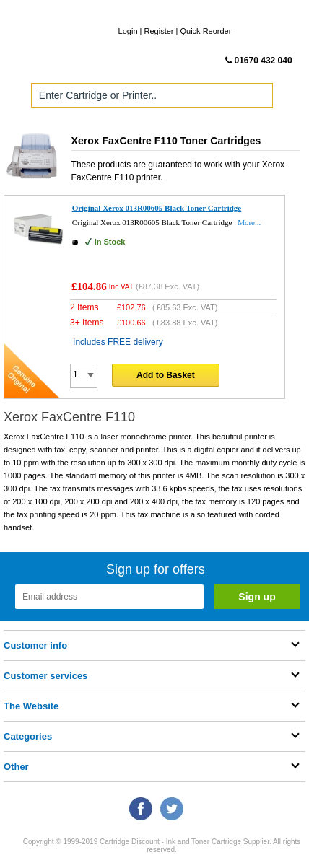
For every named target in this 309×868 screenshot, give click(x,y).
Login (128, 31)
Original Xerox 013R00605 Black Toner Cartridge (157, 208)
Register (159, 31)
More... (249, 222)
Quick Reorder (205, 31)
